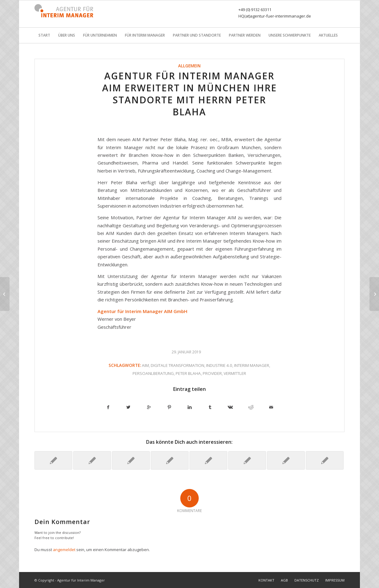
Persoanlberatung (153, 373)
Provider (212, 373)
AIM (145, 365)
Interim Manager (252, 365)
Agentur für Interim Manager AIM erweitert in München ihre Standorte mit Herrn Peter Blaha (189, 94)
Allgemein (189, 66)
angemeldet (64, 550)
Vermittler (235, 373)
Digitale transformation (178, 365)
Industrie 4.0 (219, 365)
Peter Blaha (188, 373)
